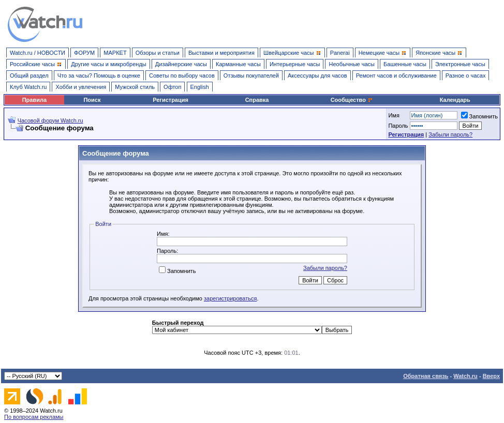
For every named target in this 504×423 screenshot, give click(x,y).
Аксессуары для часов (317, 75)
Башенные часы (405, 64)
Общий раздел (29, 75)
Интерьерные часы (295, 64)
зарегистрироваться (230, 298)
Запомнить (479, 116)
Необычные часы (352, 64)
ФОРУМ (84, 53)
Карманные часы (238, 64)
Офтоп (172, 87)
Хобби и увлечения (81, 87)
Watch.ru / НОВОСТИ (38, 53)
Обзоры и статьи (158, 53)
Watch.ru (465, 376)
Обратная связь (426, 376)
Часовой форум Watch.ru (50, 120)
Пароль (398, 126)
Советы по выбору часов (182, 75)
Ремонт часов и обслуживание (396, 75)
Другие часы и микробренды (108, 64)
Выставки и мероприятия (221, 53)
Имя (394, 115)
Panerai (340, 53)
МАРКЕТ (115, 53)
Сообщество (352, 100)
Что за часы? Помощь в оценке (99, 75)
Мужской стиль (135, 87)
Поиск (92, 100)
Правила (34, 100)
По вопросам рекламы (34, 417)
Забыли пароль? (450, 134)
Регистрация (171, 100)
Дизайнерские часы (181, 64)
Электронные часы (460, 64)
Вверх (491, 376)
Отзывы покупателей (251, 75)
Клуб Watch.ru (28, 87)
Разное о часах (466, 75)
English (200, 87)
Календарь (455, 100)
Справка (257, 100)
